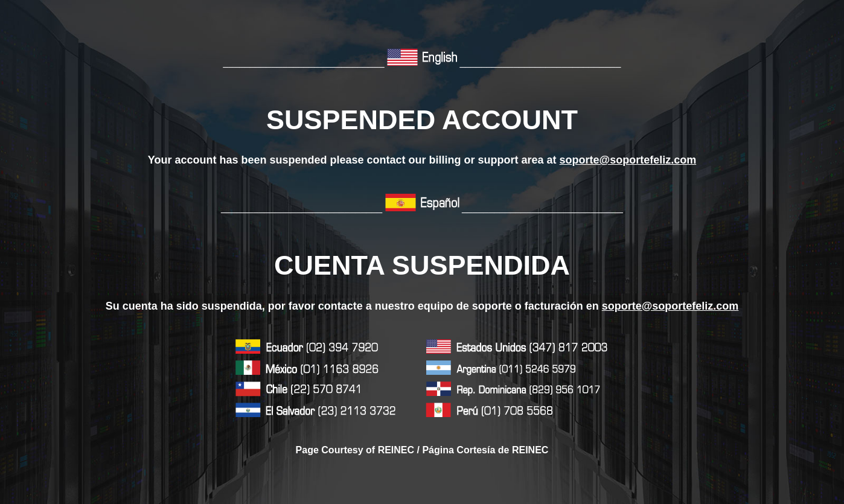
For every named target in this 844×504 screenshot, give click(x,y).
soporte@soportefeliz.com (628, 160)
